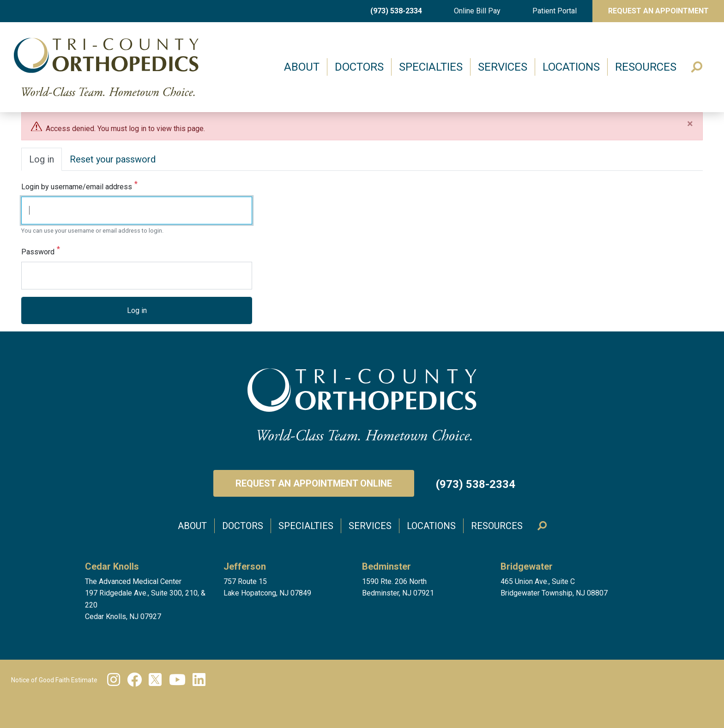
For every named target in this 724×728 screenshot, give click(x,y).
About (302, 67)
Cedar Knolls (112, 566)
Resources (646, 67)
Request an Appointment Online (314, 483)
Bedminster (386, 566)
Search (697, 67)
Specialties (431, 67)
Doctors (359, 67)
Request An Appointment (658, 11)
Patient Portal (555, 11)
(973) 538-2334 (396, 11)
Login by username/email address (77, 187)
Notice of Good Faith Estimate (54, 680)
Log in (42, 159)
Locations (571, 67)
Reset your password (113, 159)
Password (38, 252)
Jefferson (245, 566)
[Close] (690, 124)
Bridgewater (527, 566)
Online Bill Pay (477, 11)
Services (503, 67)
